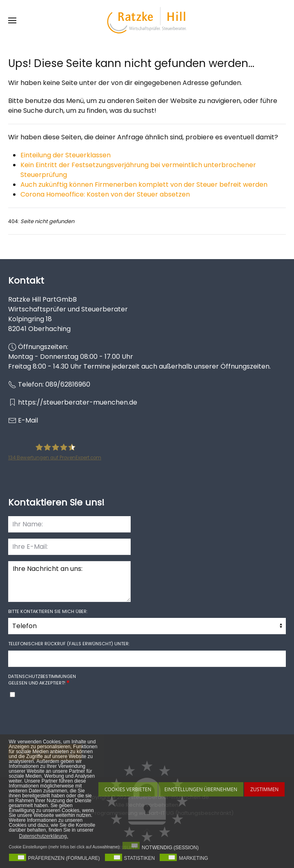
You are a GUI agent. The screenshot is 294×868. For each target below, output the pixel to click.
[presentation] (70, 722)
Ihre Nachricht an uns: (69, 582)
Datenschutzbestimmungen (42, 676)
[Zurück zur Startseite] (147, 20)
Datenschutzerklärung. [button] (44, 836)
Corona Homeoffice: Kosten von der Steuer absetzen (105, 194)
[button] (12, 20)
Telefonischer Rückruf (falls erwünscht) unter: (69, 644)
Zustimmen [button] (264, 789)
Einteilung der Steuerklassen (66, 155)
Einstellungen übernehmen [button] (201, 789)
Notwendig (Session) (170, 848)
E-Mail (28, 420)
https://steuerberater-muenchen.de (78, 402)
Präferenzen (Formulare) (64, 858)
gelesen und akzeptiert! (42, 680)
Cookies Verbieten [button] (128, 789)
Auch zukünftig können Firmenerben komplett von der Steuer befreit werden (144, 185)
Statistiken (140, 858)
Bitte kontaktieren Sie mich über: (48, 611)
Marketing (193, 858)
